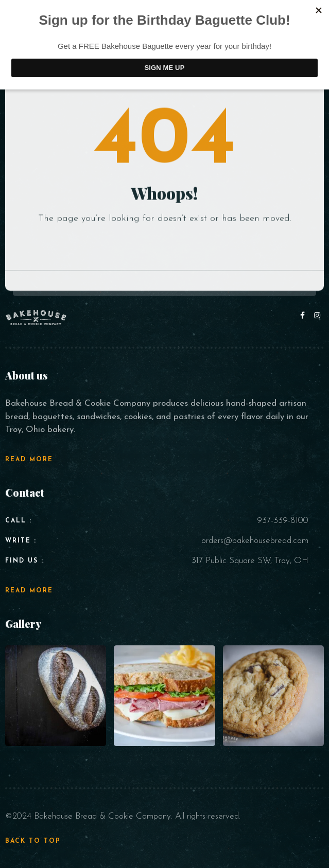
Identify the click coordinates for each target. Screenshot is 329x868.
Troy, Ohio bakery (39, 430)
